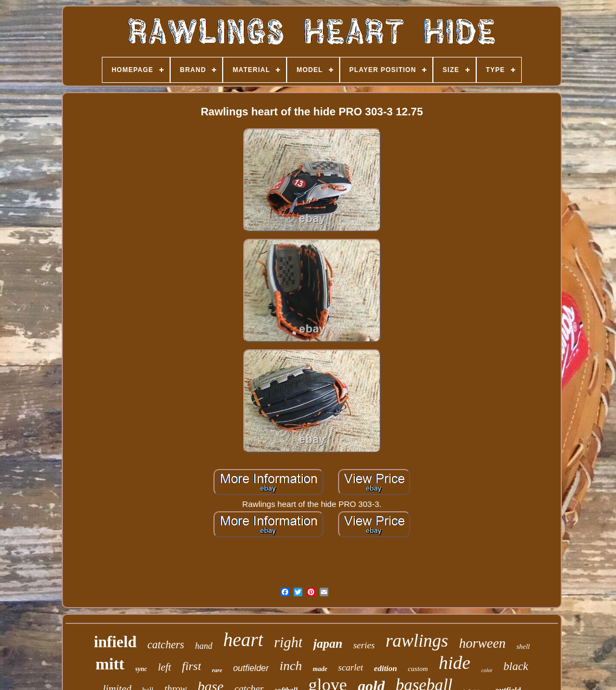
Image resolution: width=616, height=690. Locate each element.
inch (291, 666)
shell (523, 646)
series (364, 645)
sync (141, 669)
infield (115, 642)
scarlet (351, 668)
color (487, 670)
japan (328, 644)
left (165, 667)
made (320, 669)
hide (455, 663)
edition (385, 668)
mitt (110, 664)
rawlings (417, 641)
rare (217, 670)
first (192, 666)
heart (243, 640)
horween (482, 643)
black (516, 666)
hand (204, 646)
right (288, 642)
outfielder (251, 668)
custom (418, 669)
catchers (166, 645)
